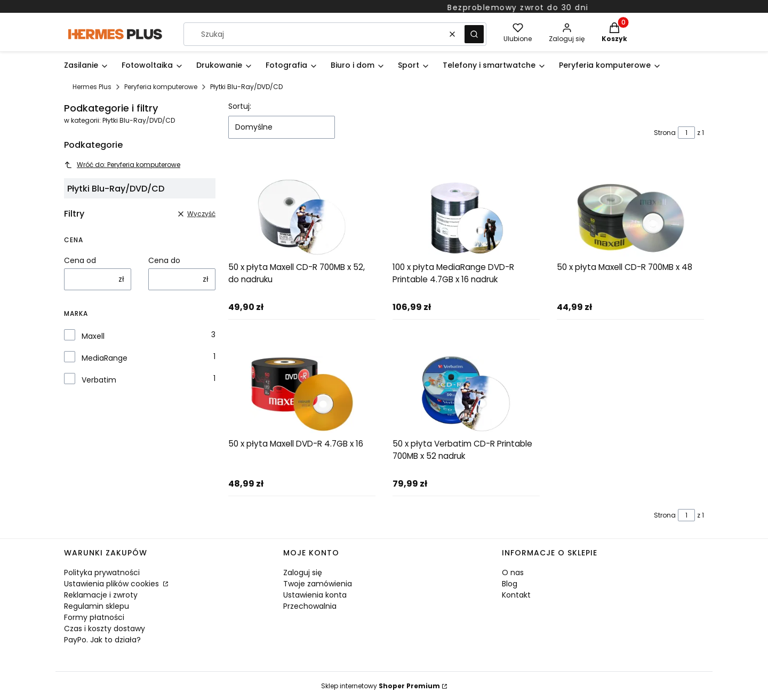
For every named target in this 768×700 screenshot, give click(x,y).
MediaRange (105, 358)
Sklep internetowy (381, 686)
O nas (513, 572)
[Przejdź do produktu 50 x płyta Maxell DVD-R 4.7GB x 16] (302, 395)
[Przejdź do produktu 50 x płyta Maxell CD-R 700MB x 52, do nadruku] (302, 218)
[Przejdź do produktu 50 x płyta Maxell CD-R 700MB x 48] (630, 218)
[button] (474, 34)
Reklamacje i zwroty (101, 595)
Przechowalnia (310, 606)
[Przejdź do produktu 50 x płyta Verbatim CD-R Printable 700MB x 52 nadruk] (466, 395)
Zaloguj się (303, 572)
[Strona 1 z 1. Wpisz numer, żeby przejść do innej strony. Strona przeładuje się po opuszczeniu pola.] (686, 133)
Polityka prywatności (102, 572)
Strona (665, 133)
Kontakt (516, 595)
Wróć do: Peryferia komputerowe (122, 165)
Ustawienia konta (315, 595)
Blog (510, 584)
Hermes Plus (92, 87)
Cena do (164, 260)
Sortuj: (240, 106)
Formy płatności (94, 617)
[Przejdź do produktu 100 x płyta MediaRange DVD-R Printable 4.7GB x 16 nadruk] (466, 218)
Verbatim (99, 380)
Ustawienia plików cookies (113, 584)
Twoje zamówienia (318, 584)
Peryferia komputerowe (161, 87)
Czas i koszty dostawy (105, 629)
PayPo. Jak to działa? (102, 640)
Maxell (93, 336)
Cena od (80, 260)
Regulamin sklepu (97, 606)
